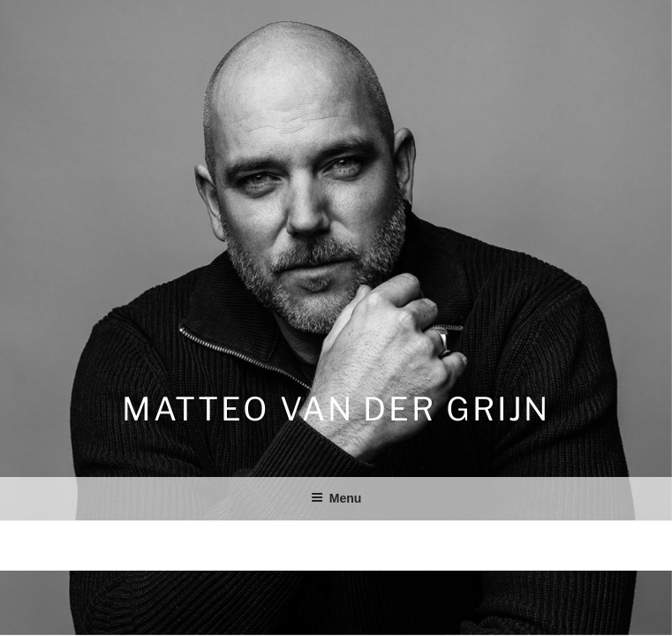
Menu (336, 498)
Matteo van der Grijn (336, 409)
